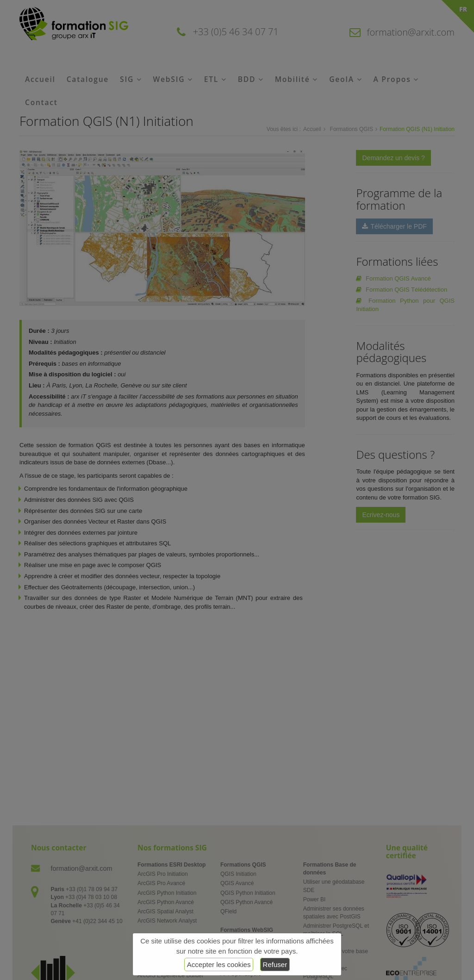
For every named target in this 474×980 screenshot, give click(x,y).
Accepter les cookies (219, 964)
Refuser (275, 964)
